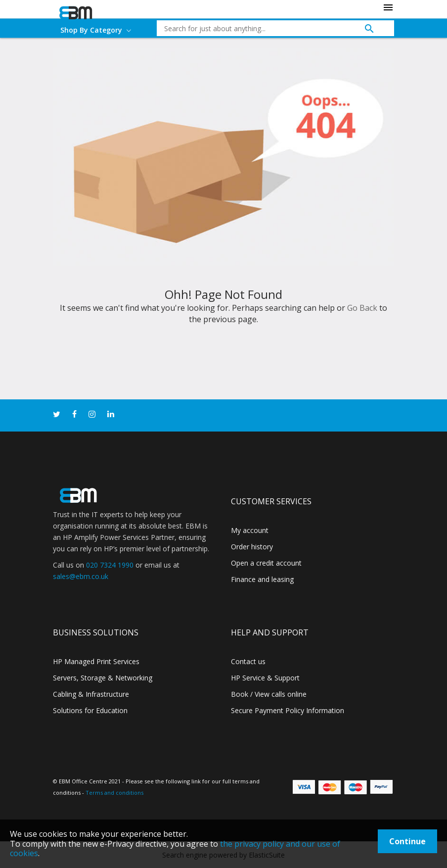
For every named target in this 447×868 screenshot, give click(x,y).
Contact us (248, 661)
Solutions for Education (90, 710)
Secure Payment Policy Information (288, 710)
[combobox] (268, 28)
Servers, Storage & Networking (103, 678)
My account (250, 530)
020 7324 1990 (110, 565)
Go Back (362, 308)
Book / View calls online (269, 694)
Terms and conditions (114, 793)
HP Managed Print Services (96, 661)
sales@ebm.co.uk (81, 576)
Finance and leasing (262, 579)
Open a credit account (266, 563)
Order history (252, 547)
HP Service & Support (265, 678)
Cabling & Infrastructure (91, 694)
